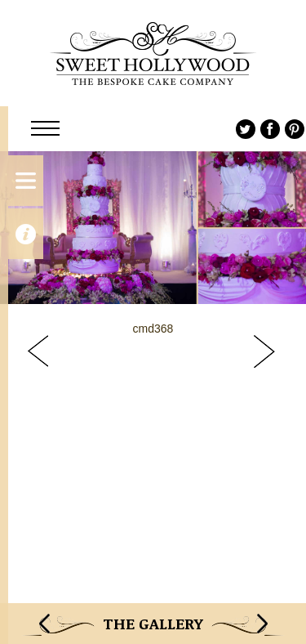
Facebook (270, 129)
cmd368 (153, 329)
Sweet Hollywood (153, 53)
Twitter (246, 129)
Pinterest (295, 129)
